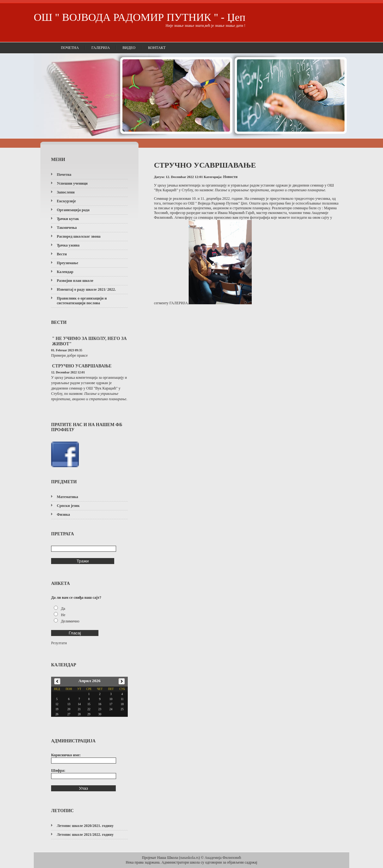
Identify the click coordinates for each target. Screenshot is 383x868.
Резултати (59, 643)
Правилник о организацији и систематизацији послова (82, 301)
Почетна (70, 48)
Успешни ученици (72, 183)
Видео (129, 48)
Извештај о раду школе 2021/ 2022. (86, 289)
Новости (230, 177)
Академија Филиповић (223, 858)
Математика (68, 497)
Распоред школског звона (79, 236)
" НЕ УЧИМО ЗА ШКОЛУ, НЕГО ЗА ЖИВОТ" (89, 341)
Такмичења (67, 228)
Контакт (157, 48)
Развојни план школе (75, 281)
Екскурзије (66, 201)
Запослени (66, 192)
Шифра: (58, 770)
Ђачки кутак (68, 219)
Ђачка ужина (68, 245)
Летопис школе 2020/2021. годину (85, 826)
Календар (65, 272)
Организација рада (73, 210)
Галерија (101, 48)
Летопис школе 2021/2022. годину (85, 835)
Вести (62, 254)
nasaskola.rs (189, 858)
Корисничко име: (66, 755)
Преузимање (68, 263)
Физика (63, 514)
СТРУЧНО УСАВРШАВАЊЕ (82, 366)
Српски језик (68, 506)
